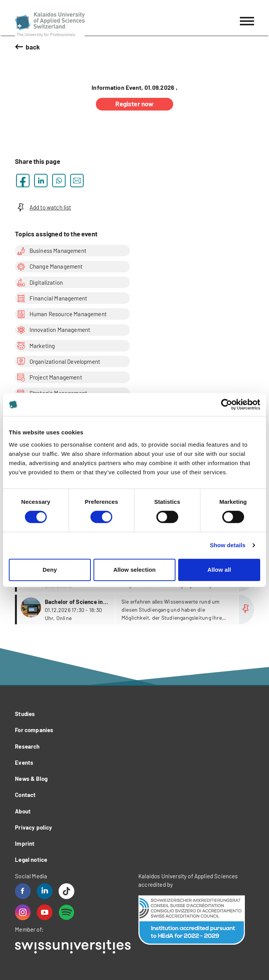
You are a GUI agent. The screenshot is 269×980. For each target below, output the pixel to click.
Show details (228, 545)
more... (135, 610)
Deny (50, 570)
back (33, 47)
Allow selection (135, 570)
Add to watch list (43, 207)
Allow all (219, 570)
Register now (134, 104)
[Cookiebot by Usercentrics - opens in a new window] (227, 404)
